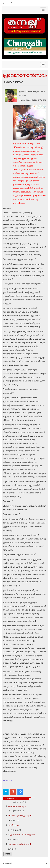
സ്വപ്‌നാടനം (13, 825)
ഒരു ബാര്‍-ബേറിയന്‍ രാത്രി (19, 844)
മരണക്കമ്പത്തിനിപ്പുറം (17, 806)
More (8, 854)
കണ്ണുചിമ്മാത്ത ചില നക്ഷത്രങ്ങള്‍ (22, 835)
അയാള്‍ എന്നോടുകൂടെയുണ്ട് (20, 816)
